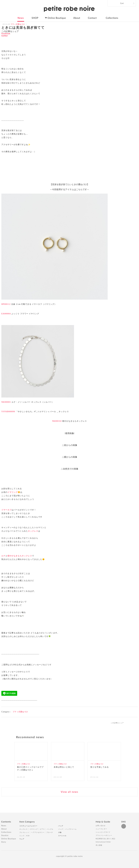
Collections (112, 18)
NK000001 (6, 402)
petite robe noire (69, 9)
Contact (92, 18)
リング (22, 836)
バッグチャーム (71, 829)
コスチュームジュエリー (28, 826)
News (21, 18)
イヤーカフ (6, 510)
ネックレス (33, 531)
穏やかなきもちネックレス (20, 556)
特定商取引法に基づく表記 (105, 839)
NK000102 (57, 421)
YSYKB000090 (8, 412)
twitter (5, 36)
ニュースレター (101, 829)
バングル (50, 829)
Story (4, 842)
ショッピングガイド (103, 832)
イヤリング (13, 492)
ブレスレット (24, 832)
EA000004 (6, 314)
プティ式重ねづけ (20, 712)
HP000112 (6, 304)
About (77, 18)
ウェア (22, 839)
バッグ (61, 826)
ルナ (3, 556)
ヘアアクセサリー (38, 832)
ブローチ (50, 832)
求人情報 (99, 845)
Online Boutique (57, 18)
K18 (28, 836)
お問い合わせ (101, 826)
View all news (69, 792)
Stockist (5, 835)
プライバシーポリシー (104, 835)
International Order (103, 842)
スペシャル (62, 836)
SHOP (35, 18)
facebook (6, 33)
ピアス (42, 829)
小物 (60, 832)
